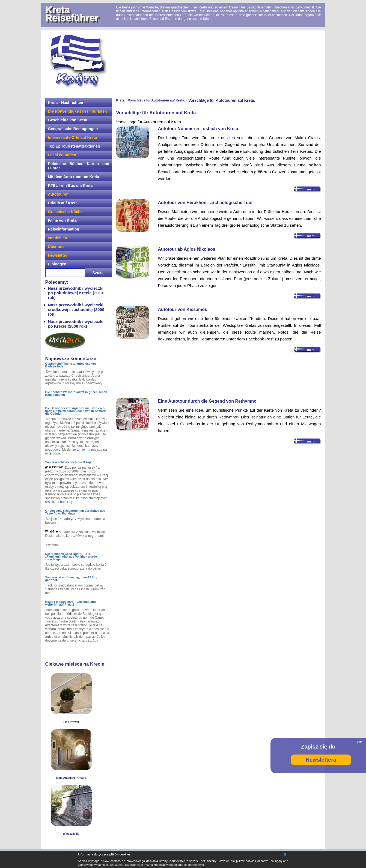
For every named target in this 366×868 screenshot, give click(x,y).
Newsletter (58, 255)
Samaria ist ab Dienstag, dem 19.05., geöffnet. (71, 579)
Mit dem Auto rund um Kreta (74, 177)
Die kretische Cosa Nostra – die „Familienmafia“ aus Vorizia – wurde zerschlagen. (71, 556)
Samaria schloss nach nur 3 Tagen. (70, 462)
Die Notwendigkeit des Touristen (78, 111)
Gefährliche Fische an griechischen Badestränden (71, 365)
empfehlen (58, 238)
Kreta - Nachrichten (66, 103)
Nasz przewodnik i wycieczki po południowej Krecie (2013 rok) (76, 293)
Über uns (56, 247)
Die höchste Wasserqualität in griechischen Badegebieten (76, 393)
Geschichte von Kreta (68, 120)
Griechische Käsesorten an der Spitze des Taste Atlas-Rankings (75, 512)
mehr (311, 189)
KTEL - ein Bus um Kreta (70, 185)
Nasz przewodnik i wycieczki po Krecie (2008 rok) (76, 324)
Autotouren (58, 194)
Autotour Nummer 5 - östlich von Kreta (198, 129)
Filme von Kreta (62, 220)
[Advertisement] (219, 61)
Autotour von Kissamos (183, 309)
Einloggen (57, 264)
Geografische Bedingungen (73, 129)
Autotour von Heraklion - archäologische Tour (206, 203)
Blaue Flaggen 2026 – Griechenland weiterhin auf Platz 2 (71, 603)
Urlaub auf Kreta (63, 203)
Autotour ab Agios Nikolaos (187, 249)
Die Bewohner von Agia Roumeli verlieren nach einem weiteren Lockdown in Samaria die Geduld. (76, 411)
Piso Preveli (71, 722)
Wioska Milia (71, 834)
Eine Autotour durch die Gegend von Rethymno (207, 401)
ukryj (360, 742)
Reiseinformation (64, 229)
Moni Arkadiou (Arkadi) (71, 778)
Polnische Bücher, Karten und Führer (79, 166)
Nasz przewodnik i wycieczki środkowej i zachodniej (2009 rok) (76, 309)
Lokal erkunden (62, 155)
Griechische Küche (65, 212)
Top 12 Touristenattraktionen (74, 146)
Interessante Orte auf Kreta (73, 137)
